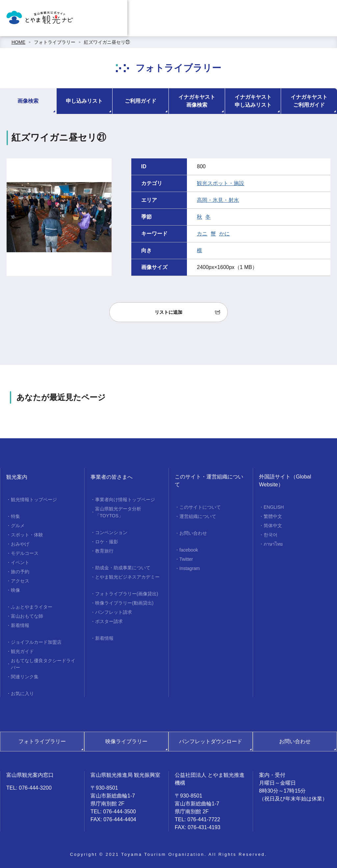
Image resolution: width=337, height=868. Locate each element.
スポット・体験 (27, 535)
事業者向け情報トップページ (125, 500)
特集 (15, 516)
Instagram (190, 568)
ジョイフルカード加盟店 (36, 642)
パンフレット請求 (114, 612)
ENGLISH (274, 507)
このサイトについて (200, 507)
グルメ (18, 526)
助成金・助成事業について (123, 568)
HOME (18, 42)
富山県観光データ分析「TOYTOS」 (118, 512)
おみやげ (20, 544)
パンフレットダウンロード (211, 741)
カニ (202, 234)
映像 (15, 590)
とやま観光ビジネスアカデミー (127, 577)
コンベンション (111, 532)
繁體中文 (273, 516)
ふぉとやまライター (32, 607)
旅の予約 (20, 572)
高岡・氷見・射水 (218, 200)
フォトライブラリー (55, 42)
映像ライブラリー (126, 741)
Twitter (186, 559)
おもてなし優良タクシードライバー (43, 664)
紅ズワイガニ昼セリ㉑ (107, 42)
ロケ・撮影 (107, 542)
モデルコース (25, 553)
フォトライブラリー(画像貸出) (127, 594)
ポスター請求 (109, 621)
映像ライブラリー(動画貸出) (124, 603)
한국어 (271, 535)
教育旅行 (104, 551)
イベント (20, 562)
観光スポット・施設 (220, 183)
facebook (189, 550)
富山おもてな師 (27, 616)
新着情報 (20, 625)
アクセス (20, 581)
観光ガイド (22, 651)
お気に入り (22, 693)
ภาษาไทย (273, 544)
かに (224, 234)
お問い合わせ (193, 533)
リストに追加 (168, 312)
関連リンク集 (25, 677)
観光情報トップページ (34, 500)
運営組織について (198, 516)
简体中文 (273, 526)
